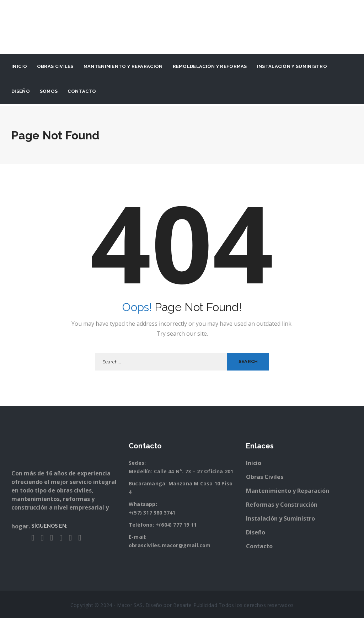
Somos (49, 91)
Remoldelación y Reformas (210, 66)
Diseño (21, 91)
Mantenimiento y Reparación (123, 66)
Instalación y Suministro (280, 518)
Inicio (19, 66)
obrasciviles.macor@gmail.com (170, 545)
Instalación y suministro (292, 66)
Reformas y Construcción (282, 505)
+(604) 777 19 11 (176, 525)
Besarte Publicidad (195, 605)
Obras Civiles (55, 66)
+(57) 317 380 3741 (152, 513)
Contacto (82, 91)
